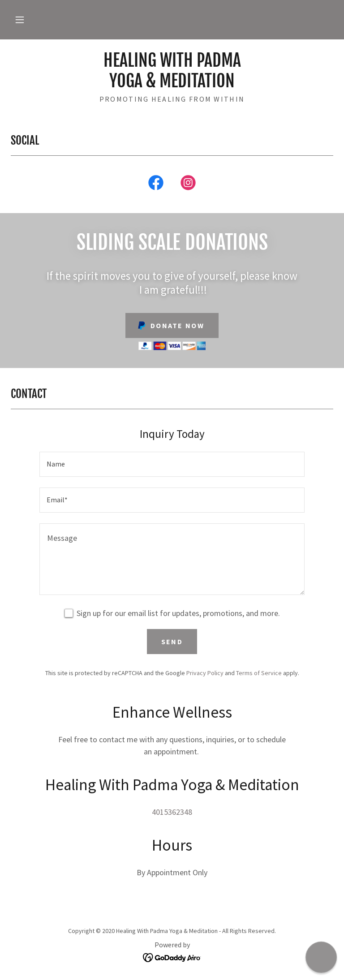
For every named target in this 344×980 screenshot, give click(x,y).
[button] (20, 20)
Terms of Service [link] (259, 673)
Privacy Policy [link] (205, 673)
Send (172, 642)
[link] (172, 84)
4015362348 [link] (172, 812)
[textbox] (172, 464)
